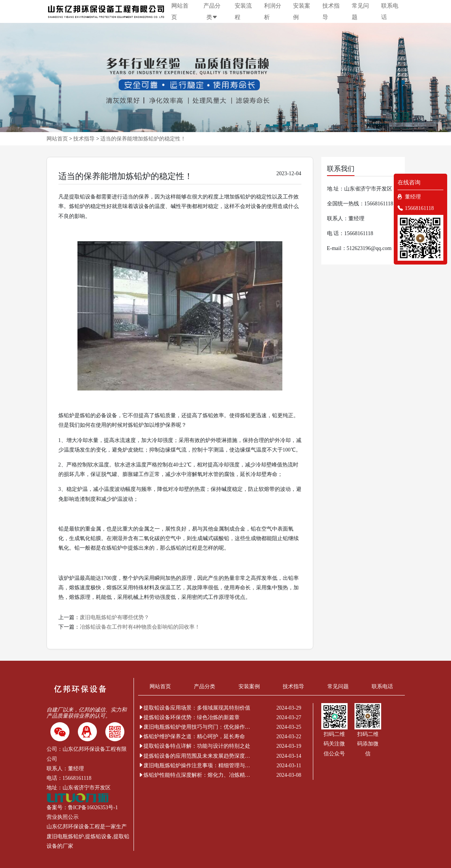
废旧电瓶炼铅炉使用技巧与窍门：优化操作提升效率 (195, 727)
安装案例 (302, 11)
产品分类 (212, 11)
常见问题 (360, 11)
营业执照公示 (63, 817)
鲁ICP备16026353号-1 (93, 807)
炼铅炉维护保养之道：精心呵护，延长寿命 (192, 737)
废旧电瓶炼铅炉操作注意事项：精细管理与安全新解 (195, 766)
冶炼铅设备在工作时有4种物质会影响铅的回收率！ (140, 627)
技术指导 (331, 11)
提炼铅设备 (98, 837)
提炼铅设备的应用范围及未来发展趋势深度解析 (195, 756)
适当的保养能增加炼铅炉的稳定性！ (143, 139)
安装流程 (243, 11)
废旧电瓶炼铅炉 (65, 837)
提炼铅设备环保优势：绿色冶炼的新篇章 (189, 717)
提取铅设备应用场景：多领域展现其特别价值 (194, 708)
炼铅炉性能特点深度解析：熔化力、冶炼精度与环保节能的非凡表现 (195, 775)
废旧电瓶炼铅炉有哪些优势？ (114, 617)
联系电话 (390, 11)
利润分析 (273, 11)
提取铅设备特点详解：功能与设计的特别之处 (194, 746)
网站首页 (180, 11)
